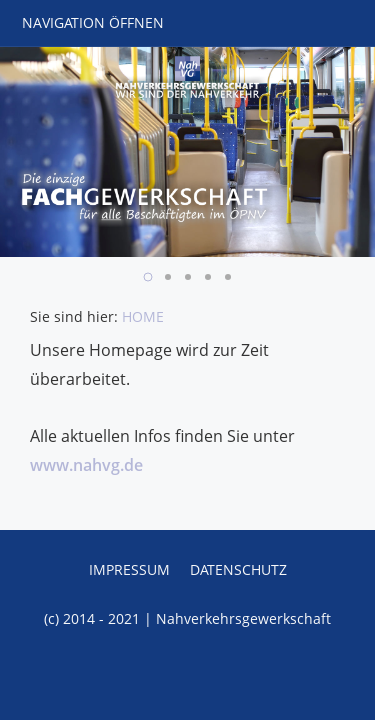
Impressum (129, 569)
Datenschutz (238, 569)
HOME (143, 316)
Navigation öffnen (93, 22)
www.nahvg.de (86, 465)
